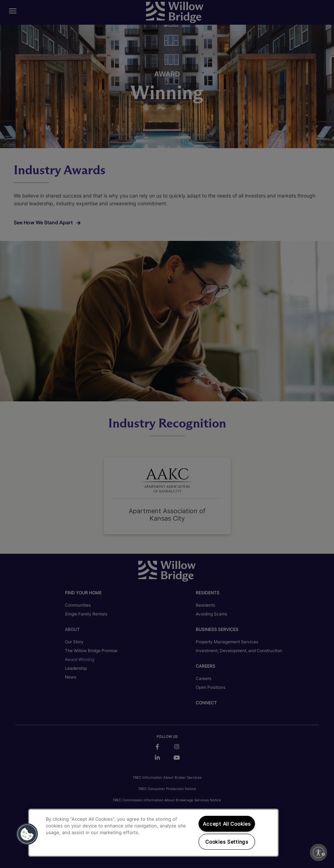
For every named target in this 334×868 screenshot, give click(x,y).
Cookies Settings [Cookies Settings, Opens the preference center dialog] (227, 842)
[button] (27, 834)
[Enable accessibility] (318, 852)
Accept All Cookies (227, 824)
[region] (153, 833)
